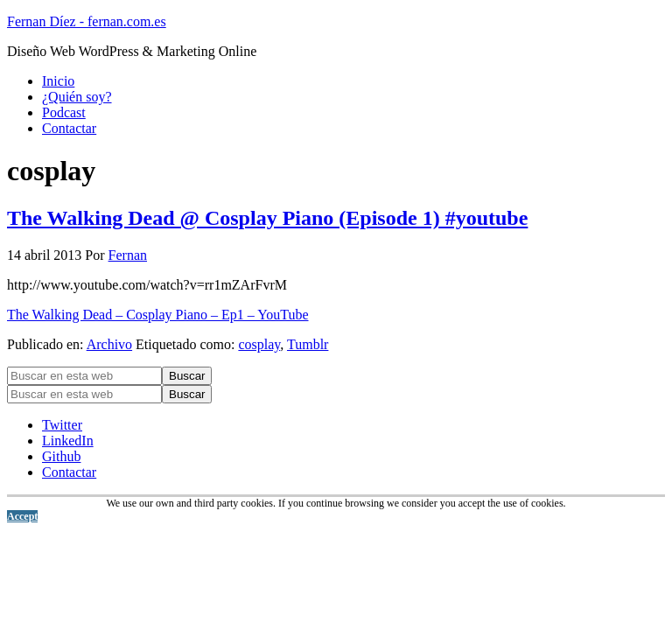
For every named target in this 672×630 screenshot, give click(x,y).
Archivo (109, 344)
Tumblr (308, 344)
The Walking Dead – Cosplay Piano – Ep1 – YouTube (158, 315)
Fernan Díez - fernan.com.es (87, 21)
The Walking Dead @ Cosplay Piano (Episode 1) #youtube (267, 218)
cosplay (259, 344)
